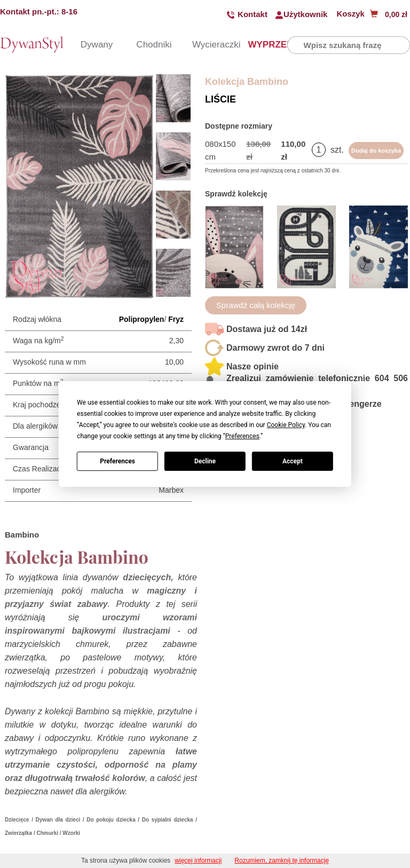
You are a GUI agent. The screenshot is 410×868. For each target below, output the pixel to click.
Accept (293, 461)
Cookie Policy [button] (286, 425)
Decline (205, 461)
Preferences (117, 461)
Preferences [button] (242, 436)
